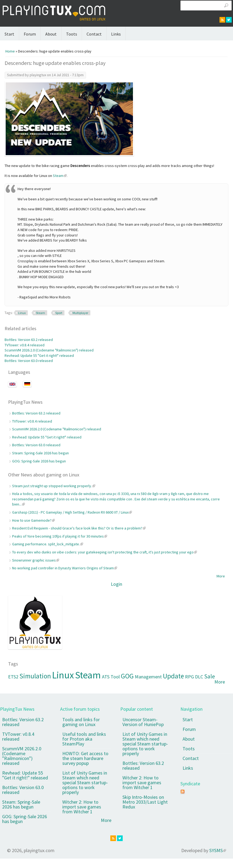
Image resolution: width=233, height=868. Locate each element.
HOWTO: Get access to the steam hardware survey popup (85, 758)
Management (148, 677)
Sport (59, 313)
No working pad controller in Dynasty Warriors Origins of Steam (65, 568)
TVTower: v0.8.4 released (25, 345)
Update (173, 676)
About (51, 34)
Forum (30, 34)
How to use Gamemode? (33, 520)
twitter (229, 20)
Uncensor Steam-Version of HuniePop (143, 722)
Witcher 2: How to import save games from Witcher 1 (82, 807)
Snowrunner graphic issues (36, 560)
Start (9, 34)
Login (116, 584)
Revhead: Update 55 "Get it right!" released (39, 355)
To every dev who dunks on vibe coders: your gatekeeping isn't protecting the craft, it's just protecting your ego (104, 552)
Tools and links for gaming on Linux (81, 722)
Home (10, 51)
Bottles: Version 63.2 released (29, 340)
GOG (127, 676)
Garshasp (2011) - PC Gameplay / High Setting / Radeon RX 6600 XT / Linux (72, 512)
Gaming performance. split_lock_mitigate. (48, 544)
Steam (60, 176)
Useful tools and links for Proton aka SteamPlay (84, 739)
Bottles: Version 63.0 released (29, 361)
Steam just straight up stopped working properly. (54, 486)
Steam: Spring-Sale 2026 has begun (40, 453)
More (221, 576)
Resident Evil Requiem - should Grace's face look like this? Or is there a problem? (79, 528)
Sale (210, 676)
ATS (106, 677)
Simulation (35, 676)
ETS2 (13, 677)
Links (116, 34)
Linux (22, 313)
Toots (72, 34)
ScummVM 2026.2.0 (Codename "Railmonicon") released (49, 350)
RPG (189, 677)
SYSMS (218, 850)
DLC (199, 677)
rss (222, 20)
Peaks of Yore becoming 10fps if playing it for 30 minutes (60, 536)
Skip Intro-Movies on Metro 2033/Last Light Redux (145, 802)
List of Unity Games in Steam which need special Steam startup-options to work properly (85, 782)
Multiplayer (80, 313)
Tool (115, 677)
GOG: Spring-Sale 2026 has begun (39, 461)
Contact (94, 34)
